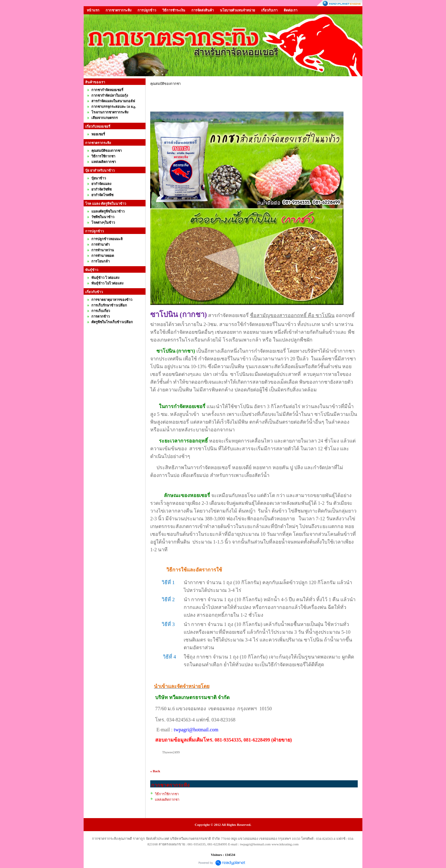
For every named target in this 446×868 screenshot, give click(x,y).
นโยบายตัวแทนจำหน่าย (237, 10)
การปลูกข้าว (147, 10)
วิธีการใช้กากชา (167, 794)
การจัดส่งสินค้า (203, 10)
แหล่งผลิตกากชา (167, 800)
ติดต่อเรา (291, 10)
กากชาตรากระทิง (118, 10)
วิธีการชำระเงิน (174, 10)
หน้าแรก (93, 10)
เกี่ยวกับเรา (269, 10)
